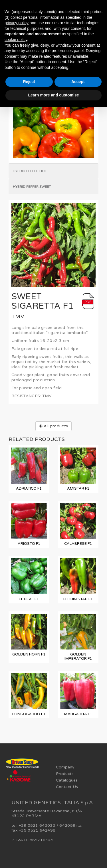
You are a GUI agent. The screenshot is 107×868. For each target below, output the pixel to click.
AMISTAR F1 (78, 488)
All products (54, 426)
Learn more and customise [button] (53, 95)
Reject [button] (29, 82)
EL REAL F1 (29, 599)
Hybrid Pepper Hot (30, 171)
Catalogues (67, 780)
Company (65, 767)
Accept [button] (78, 82)
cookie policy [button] (16, 40)
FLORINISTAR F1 (78, 599)
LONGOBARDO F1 (29, 714)
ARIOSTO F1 (29, 544)
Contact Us (67, 787)
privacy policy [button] (17, 23)
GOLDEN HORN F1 (29, 654)
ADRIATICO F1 (29, 488)
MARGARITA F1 (78, 714)
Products (65, 774)
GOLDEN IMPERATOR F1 (78, 656)
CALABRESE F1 (78, 544)
